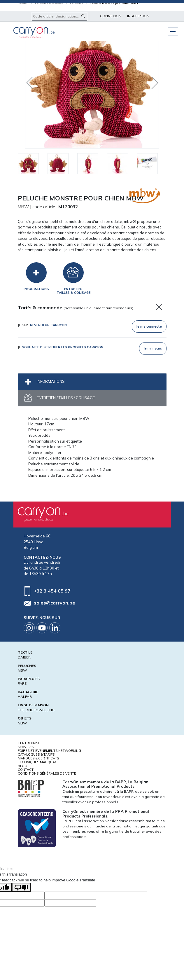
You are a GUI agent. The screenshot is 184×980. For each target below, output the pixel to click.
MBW (22, 670)
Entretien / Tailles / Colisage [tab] (65, 397)
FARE (22, 683)
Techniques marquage (39, 762)
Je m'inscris (153, 348)
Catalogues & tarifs (36, 754)
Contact (26, 770)
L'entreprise (29, 743)
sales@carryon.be (55, 603)
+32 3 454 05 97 (52, 591)
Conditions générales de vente (47, 773)
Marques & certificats (38, 758)
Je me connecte (149, 326)
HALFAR (25, 697)
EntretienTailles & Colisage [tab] (73, 291)
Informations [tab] (36, 289)
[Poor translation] (21, 887)
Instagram (29, 628)
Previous (31, 81)
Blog (22, 766)
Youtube (42, 628)
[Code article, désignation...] (59, 16)
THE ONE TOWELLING (36, 710)
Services (26, 747)
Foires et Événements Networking (49, 751)
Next (150, 81)
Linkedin (55, 628)
